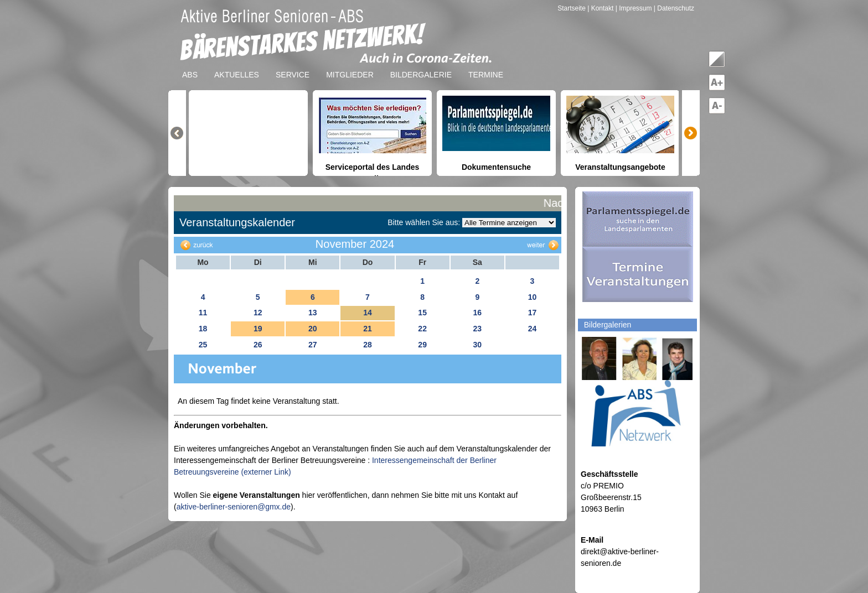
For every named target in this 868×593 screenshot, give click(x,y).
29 (422, 345)
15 (422, 313)
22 (422, 329)
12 (258, 313)
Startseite (572, 8)
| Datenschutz (674, 8)
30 (477, 345)
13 (313, 313)
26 (258, 345)
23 (477, 329)
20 (313, 329)
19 (258, 329)
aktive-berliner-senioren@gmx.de (234, 507)
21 (368, 329)
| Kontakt (601, 8)
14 (368, 313)
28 (368, 345)
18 (203, 329)
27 (313, 345)
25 (203, 345)
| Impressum (634, 8)
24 (533, 329)
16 (477, 313)
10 (533, 297)
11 (203, 313)
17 (533, 313)
